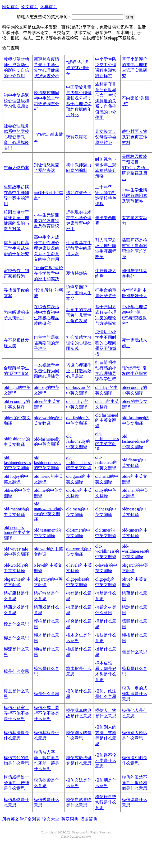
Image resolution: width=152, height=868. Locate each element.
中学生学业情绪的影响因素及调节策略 (135, 196)
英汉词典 (70, 819)
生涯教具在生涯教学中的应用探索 (79, 248)
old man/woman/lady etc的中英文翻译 (49, 512)
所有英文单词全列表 (21, 819)
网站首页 (11, 7)
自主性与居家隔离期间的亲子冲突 (47, 343)
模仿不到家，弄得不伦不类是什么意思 (16, 713)
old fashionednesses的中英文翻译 (47, 463)
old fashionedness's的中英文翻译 (79, 463)
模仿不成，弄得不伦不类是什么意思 (47, 713)
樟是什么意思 (16, 671)
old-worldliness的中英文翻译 (107, 551)
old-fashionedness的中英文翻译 (107, 442)
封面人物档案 (16, 168)
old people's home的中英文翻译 (17, 533)
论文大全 (51, 819)
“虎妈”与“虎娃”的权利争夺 (78, 68)
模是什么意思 (47, 694)
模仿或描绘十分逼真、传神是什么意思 (16, 783)
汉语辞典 (89, 819)
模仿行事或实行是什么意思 (106, 802)
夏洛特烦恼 (77, 273)
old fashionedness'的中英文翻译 (136, 442)
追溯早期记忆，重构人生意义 (79, 293)
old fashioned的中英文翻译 (107, 420)
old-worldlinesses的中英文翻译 (135, 551)
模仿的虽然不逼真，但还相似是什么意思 (135, 783)
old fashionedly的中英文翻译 (78, 442)
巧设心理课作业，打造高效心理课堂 (79, 371)
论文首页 (30, 7)
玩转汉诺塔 (77, 137)
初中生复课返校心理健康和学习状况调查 (16, 101)
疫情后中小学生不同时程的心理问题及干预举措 (106, 343)
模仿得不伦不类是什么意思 (106, 761)
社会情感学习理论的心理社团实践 (79, 343)
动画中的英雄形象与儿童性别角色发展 (79, 315)
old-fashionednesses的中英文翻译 (17, 463)
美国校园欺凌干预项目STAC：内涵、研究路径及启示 (136, 168)
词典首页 (49, 7)
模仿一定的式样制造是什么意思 (135, 694)
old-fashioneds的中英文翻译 (106, 463)
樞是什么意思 (135, 652)
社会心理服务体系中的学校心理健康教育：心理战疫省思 (16, 137)
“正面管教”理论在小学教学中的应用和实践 (48, 273)
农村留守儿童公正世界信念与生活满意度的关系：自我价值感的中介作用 (106, 101)
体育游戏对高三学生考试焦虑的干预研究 (16, 248)
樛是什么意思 (16, 638)
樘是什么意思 (16, 624)
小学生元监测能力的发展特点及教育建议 (47, 221)
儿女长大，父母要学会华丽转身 (106, 137)
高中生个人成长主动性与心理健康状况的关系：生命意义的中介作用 (47, 248)
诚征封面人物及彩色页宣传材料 (135, 137)
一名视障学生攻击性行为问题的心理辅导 (47, 371)
